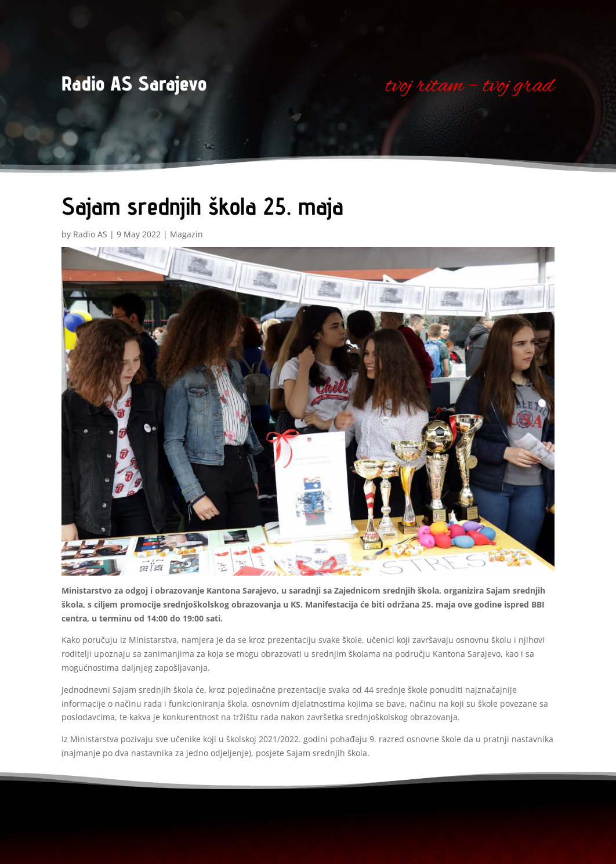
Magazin (186, 234)
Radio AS (90, 234)
